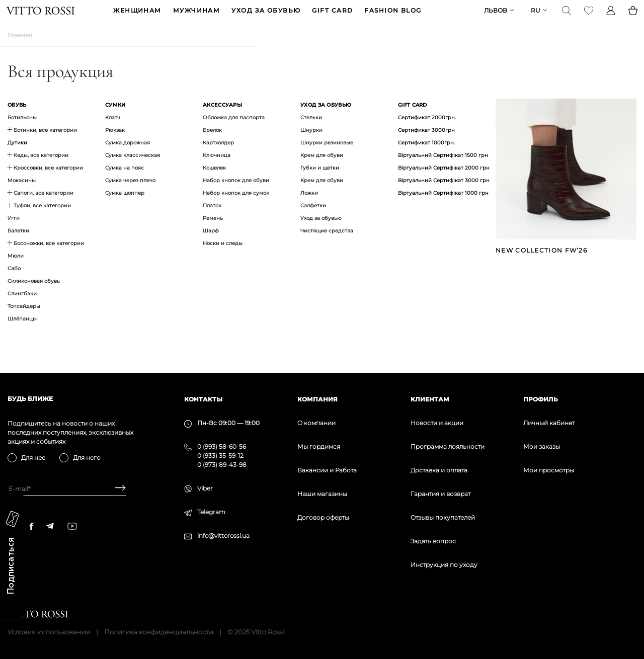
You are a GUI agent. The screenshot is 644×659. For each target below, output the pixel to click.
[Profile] (610, 18)
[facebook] (31, 526)
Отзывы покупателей (443, 517)
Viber (205, 488)
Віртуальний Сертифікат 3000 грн (444, 196)
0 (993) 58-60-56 (222, 446)
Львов (495, 18)
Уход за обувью (266, 18)
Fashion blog (393, 18)
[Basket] (632, 18)
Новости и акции (437, 423)
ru (535, 18)
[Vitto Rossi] (42, 18)
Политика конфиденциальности (159, 632)
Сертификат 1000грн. (426, 158)
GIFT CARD (332, 18)
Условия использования (49, 632)
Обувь (17, 120)
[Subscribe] (116, 489)
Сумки (115, 120)
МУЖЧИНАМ (197, 18)
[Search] (566, 18)
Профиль (541, 399)
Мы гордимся (319, 446)
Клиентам (430, 399)
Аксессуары (222, 120)
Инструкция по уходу (444, 565)
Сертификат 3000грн (426, 146)
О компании (316, 423)
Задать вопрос (433, 541)
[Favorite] (588, 18)
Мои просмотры (549, 470)
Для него (87, 458)
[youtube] (72, 526)
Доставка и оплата (439, 470)
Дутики (17, 158)
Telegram (211, 512)
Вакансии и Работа (327, 470)
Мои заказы (542, 446)
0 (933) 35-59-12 (220, 456)
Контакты (203, 399)
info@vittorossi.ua (223, 536)
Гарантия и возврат (440, 494)
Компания (317, 399)
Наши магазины (322, 494)
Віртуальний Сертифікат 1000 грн (443, 209)
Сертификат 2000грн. (427, 133)
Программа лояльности (448, 446)
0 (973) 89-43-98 (222, 465)
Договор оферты (323, 517)
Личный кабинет (549, 423)
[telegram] (50, 526)
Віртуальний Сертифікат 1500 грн (443, 171)
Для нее (33, 458)
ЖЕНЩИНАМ (137, 18)
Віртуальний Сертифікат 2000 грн (444, 183)
